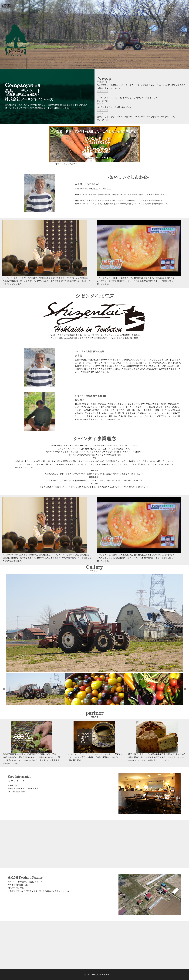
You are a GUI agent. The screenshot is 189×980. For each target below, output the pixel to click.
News (112, 7)
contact (159, 7)
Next (185, 689)
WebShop (172, 7)
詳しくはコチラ (102, 91)
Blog (184, 7)
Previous (4, 689)
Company (100, 7)
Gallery (124, 7)
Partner (136, 7)
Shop (147, 7)
